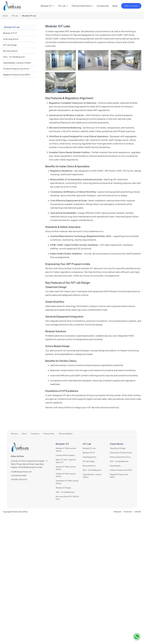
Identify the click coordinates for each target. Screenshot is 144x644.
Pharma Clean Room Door (120, 457)
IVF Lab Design (89, 461)
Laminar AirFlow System (65, 455)
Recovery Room (89, 466)
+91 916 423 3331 (19, 476)
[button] (47, 6)
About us (14, 434)
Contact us (35, 434)
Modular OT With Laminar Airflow (66, 450)
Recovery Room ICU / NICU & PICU (67, 498)
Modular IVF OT (89, 453)
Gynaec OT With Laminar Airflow (66, 468)
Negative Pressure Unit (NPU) (119, 476)
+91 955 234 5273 (19, 479)
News (115, 6)
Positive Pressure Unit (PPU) (121, 470)
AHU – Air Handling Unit (65, 492)
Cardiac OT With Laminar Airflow (66, 475)
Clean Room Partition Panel (121, 453)
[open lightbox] (61, 60)
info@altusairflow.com (21, 472)
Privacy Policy (49, 434)
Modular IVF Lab (89, 448)
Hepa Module (115, 466)
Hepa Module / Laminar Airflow (92, 476)
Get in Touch (131, 6)
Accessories (103, 6)
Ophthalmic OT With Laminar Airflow (67, 482)
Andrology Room (90, 457)
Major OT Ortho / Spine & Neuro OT (66, 461)
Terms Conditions (65, 434)
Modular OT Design (63, 488)
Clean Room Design (118, 448)
